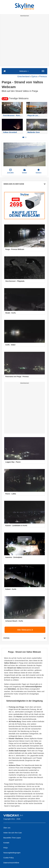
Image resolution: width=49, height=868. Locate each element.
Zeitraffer (10, 171)
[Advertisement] (24, 42)
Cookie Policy (9, 858)
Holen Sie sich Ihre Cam (13, 833)
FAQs (6, 848)
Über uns (7, 828)
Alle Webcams (25, 630)
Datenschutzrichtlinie (11, 863)
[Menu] (43, 71)
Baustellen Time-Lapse (12, 838)
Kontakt (6, 843)
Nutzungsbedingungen (12, 853)
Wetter (25, 171)
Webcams (24, 71)
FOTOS (24, 638)
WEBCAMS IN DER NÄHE (24, 184)
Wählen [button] (39, 171)
